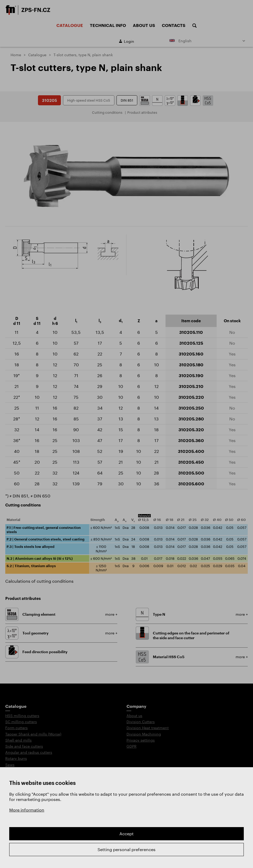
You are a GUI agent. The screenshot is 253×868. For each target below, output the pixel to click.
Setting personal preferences (126, 849)
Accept (126, 834)
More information (27, 810)
